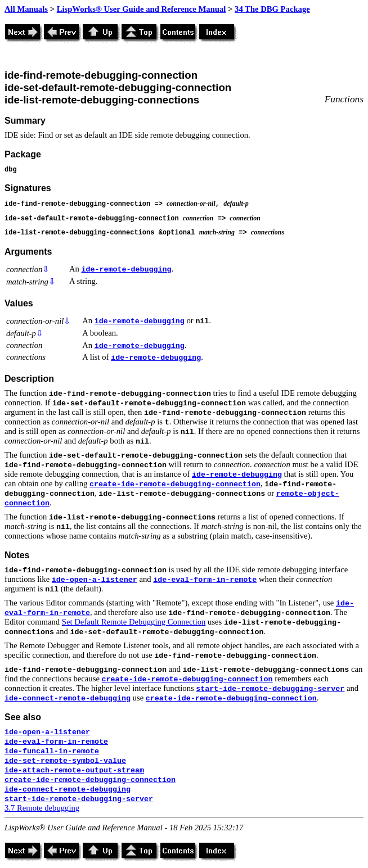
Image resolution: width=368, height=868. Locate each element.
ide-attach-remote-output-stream (74, 770)
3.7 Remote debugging (42, 808)
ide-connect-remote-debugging (68, 699)
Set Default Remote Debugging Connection (134, 622)
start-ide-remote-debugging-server (270, 689)
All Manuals (26, 9)
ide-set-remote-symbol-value (65, 761)
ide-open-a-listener (95, 580)
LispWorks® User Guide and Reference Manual (142, 9)
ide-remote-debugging (127, 270)
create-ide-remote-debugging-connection (175, 484)
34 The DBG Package (272, 9)
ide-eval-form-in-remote (205, 580)
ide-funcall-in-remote (52, 751)
